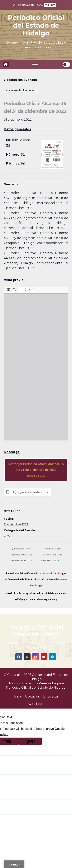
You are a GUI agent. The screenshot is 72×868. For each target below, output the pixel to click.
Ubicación (33, 696)
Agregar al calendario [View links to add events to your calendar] (28, 492)
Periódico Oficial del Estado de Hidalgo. (36, 688)
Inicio (18, 696)
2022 (7, 536)
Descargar (36, 470)
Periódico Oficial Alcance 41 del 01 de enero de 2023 (51, 555)
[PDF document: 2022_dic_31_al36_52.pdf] (36, 363)
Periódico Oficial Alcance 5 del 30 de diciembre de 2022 (22, 555)
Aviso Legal (36, 704)
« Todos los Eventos (20, 80)
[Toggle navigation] (35, 64)
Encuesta (50, 696)
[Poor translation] (30, 741)
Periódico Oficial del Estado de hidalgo (44, 573)
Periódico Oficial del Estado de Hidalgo (36, 25)
